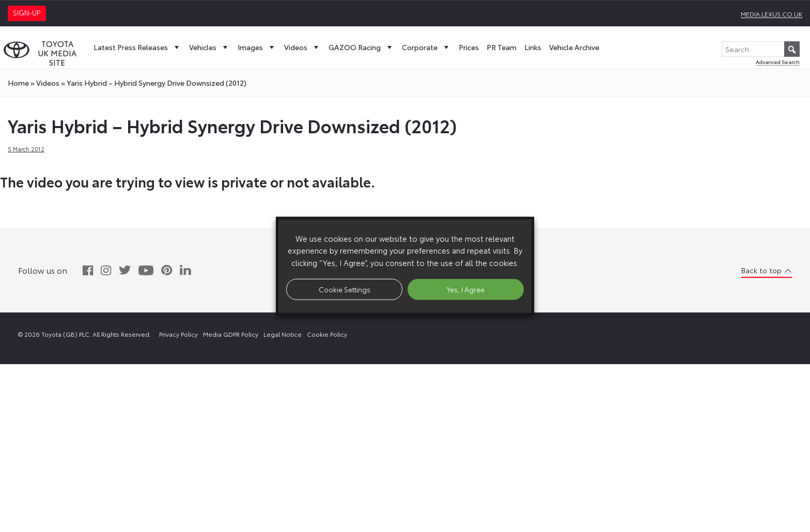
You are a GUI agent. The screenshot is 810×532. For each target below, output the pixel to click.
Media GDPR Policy (231, 334)
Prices (469, 47)
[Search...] (761, 49)
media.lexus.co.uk (772, 14)
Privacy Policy (178, 334)
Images (257, 47)
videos (48, 83)
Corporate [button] (426, 47)
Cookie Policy (327, 334)
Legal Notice (283, 334)
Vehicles (209, 47)
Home (18, 83)
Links (533, 47)
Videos (302, 47)
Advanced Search (778, 62)
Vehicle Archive (574, 47)
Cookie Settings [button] (345, 289)
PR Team (502, 47)
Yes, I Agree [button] (466, 289)
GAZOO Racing (361, 47)
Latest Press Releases (137, 47)
